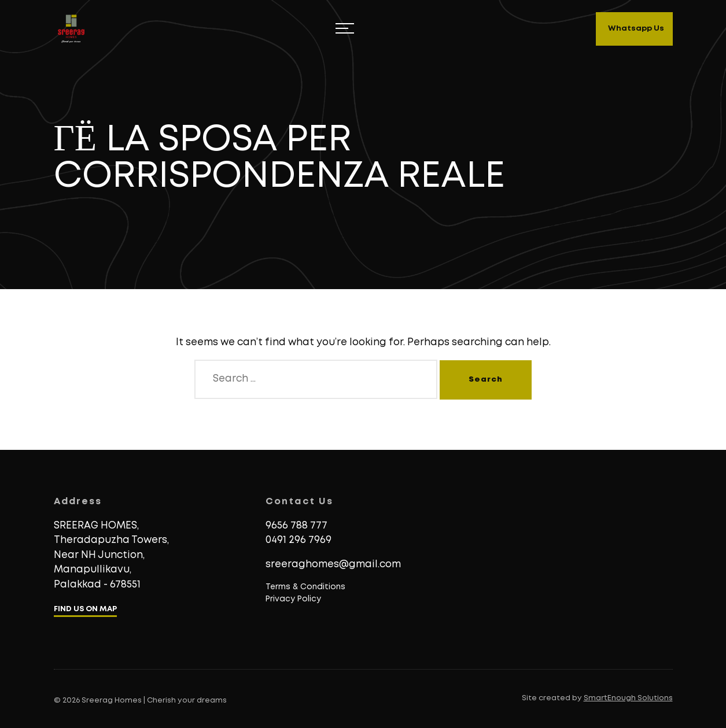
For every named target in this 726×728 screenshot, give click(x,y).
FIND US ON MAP (85, 609)
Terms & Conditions (305, 587)
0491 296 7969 (298, 540)
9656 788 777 (296, 526)
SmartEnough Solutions (628, 698)
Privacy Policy (293, 599)
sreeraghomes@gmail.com (333, 565)
